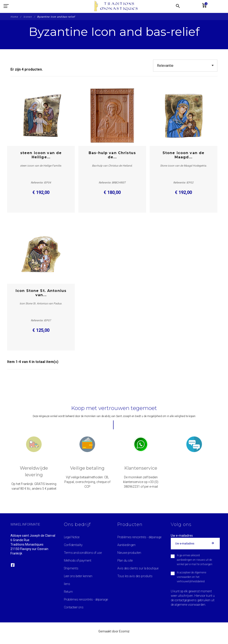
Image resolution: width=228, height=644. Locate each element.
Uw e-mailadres (182, 536)
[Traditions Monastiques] (118, 6)
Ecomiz (124, 631)
